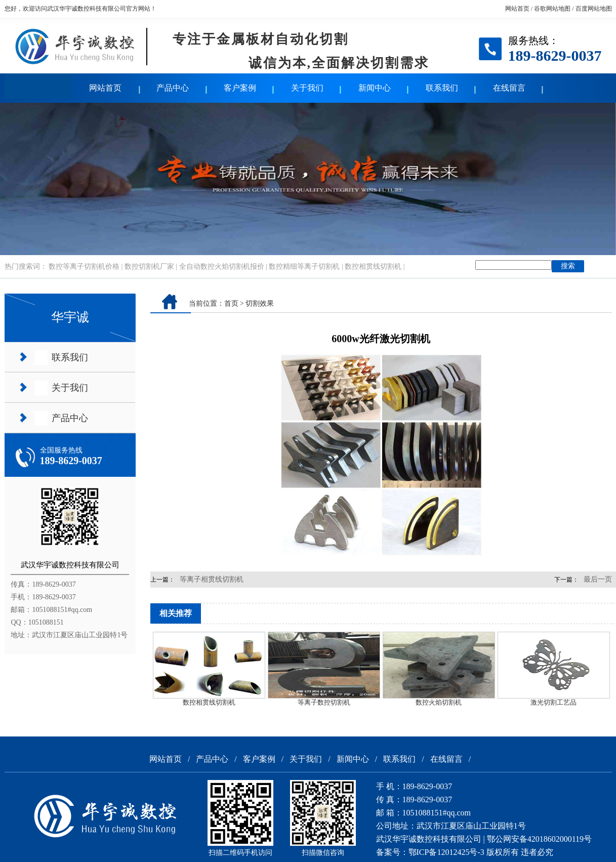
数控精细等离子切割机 (304, 266)
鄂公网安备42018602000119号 (539, 839)
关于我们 (307, 88)
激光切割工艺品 (553, 702)
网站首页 (517, 9)
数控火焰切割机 (439, 702)
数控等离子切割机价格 (84, 266)
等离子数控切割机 (324, 702)
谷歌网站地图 (552, 9)
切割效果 (260, 303)
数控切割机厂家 (149, 266)
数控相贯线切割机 (373, 266)
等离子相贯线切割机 (212, 579)
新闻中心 (375, 88)
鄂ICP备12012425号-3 (446, 852)
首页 (231, 303)
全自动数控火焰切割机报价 (222, 266)
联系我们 (442, 88)
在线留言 (509, 88)
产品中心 (173, 88)
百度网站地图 (594, 9)
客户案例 (240, 88)
